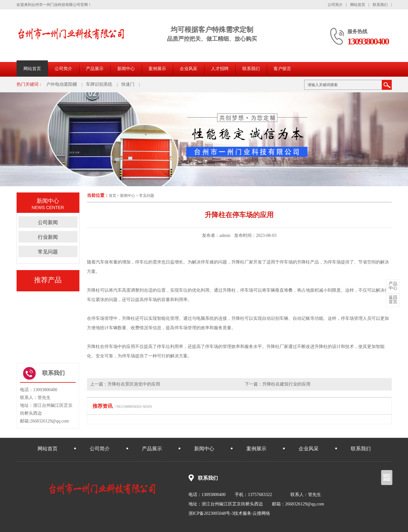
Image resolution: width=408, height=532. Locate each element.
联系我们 (380, 5)
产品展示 (95, 69)
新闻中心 (126, 69)
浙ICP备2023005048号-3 (211, 513)
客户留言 (282, 69)
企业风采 (189, 69)
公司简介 (335, 5)
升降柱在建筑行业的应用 (286, 384)
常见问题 (147, 196)
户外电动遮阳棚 (62, 84)
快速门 (128, 84)
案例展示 (157, 69)
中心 (393, 286)
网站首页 (358, 5)
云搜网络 (261, 513)
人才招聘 (220, 69)
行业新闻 (48, 237)
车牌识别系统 (99, 84)
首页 (113, 196)
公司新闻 (48, 222)
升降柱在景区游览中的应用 (134, 384)
